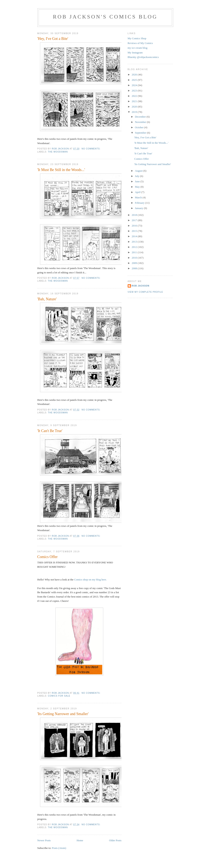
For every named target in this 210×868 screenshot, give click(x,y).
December (141, 117)
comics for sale (59, 696)
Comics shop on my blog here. (91, 580)
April (138, 192)
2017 (135, 220)
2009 (135, 263)
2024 (135, 85)
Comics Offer (48, 557)
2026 (135, 75)
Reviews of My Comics (140, 43)
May (138, 187)
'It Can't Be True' (50, 431)
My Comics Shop (137, 38)
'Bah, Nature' (47, 299)
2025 (135, 80)
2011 (135, 252)
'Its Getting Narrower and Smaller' (63, 714)
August (139, 171)
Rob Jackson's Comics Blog (105, 17)
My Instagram (135, 53)
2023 (135, 91)
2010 (135, 258)
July (137, 176)
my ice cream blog (138, 48)
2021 (135, 101)
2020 (135, 107)
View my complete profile (145, 292)
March (139, 197)
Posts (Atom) (59, 848)
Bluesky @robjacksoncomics (143, 57)
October (139, 127)
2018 (135, 215)
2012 (135, 247)
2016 (135, 226)
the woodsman (58, 152)
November (141, 122)
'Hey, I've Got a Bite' (53, 39)
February (140, 203)
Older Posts (115, 840)
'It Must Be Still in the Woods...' (61, 170)
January (139, 208)
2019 (135, 112)
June (138, 181)
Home (80, 840)
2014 (135, 236)
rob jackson (141, 286)
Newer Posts (44, 840)
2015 (135, 231)
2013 (135, 242)
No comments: (91, 149)
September (141, 133)
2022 (135, 96)
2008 (135, 268)
